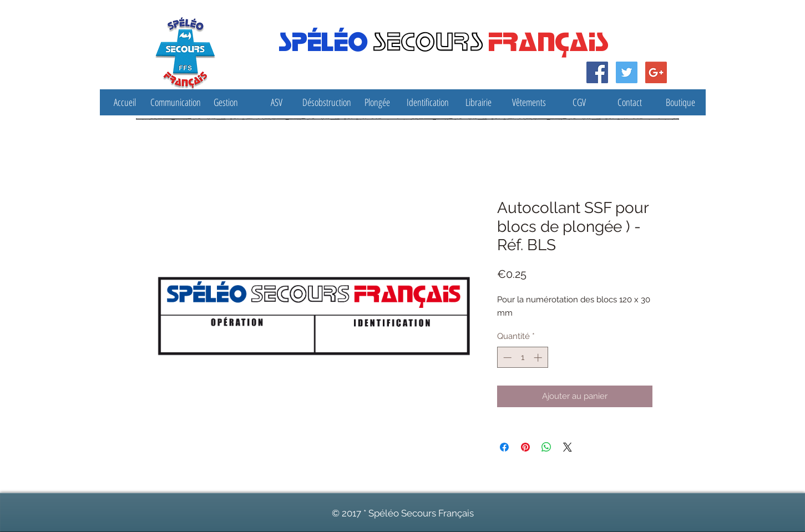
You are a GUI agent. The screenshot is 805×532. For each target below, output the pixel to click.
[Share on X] (568, 447)
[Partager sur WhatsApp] (546, 447)
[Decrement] (506, 358)
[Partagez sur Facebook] (504, 447)
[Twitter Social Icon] (627, 72)
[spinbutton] (522, 358)
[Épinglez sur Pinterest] (525, 447)
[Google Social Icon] (656, 72)
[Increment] (539, 358)
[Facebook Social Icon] (597, 72)
